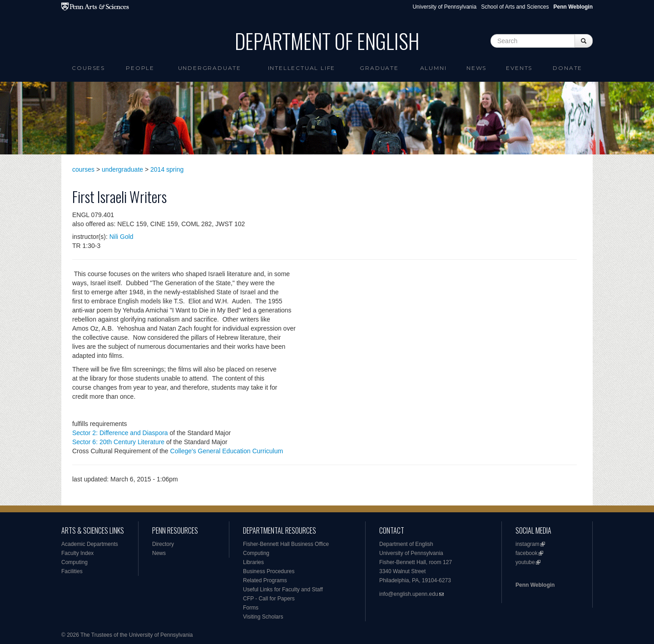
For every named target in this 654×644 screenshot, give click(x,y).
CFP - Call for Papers (269, 599)
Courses (88, 68)
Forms (251, 608)
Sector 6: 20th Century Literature (118, 442)
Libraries (253, 562)
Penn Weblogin (535, 585)
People (140, 68)
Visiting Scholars (263, 617)
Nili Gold (121, 237)
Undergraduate (210, 68)
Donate (567, 68)
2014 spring (167, 169)
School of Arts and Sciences (515, 7)
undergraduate (122, 169)
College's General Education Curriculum (227, 451)
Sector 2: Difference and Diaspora (120, 433)
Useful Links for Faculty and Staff (283, 590)
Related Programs (265, 580)
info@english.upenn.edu (409, 594)
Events (519, 68)
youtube (525, 562)
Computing (74, 562)
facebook (527, 553)
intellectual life (302, 68)
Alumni (434, 68)
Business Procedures (269, 571)
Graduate (379, 68)
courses (83, 169)
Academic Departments (90, 544)
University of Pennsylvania (444, 7)
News (476, 68)
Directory (163, 544)
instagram (528, 544)
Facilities (72, 571)
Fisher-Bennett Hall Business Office (286, 544)
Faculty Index (77, 553)
